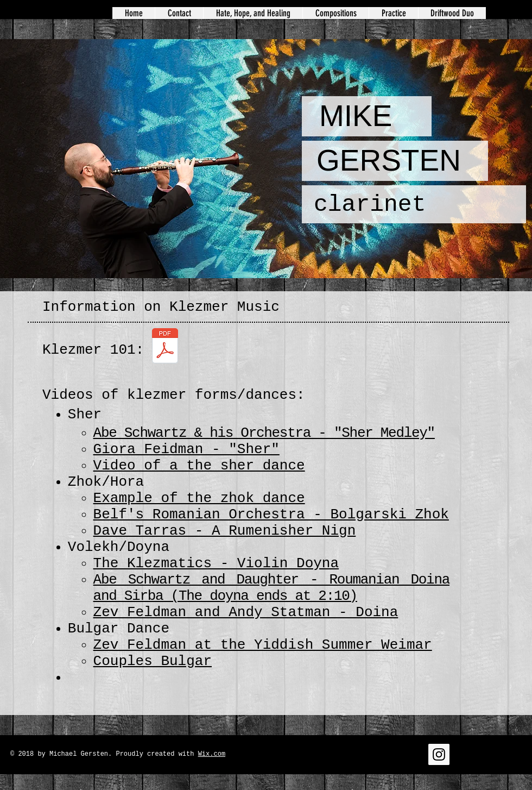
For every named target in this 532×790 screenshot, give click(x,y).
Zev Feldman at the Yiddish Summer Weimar (263, 645)
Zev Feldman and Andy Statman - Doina (246, 612)
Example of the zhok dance (199, 498)
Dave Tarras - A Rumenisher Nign (225, 531)
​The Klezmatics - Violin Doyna (216, 563)
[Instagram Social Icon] (439, 754)
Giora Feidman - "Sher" (186, 449)
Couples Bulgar (153, 661)
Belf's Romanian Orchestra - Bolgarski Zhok (271, 515)
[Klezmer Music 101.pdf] (165, 347)
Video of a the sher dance (199, 466)
